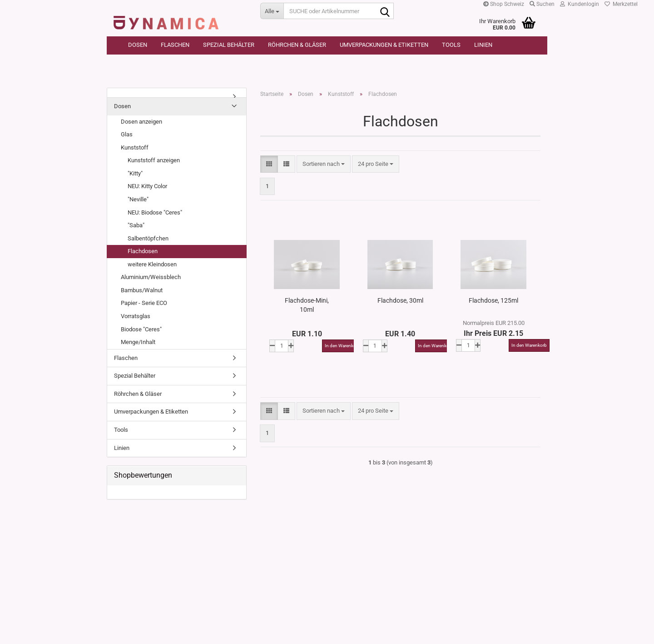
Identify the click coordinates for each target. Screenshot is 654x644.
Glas (127, 134)
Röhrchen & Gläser (297, 45)
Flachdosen (143, 251)
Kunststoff (135, 147)
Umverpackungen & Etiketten (384, 45)
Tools (451, 45)
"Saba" (136, 225)
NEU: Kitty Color (147, 186)
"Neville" (138, 199)
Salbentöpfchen (148, 238)
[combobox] (324, 164)
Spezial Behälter (229, 45)
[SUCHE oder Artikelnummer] (272, 11)
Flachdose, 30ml (400, 300)
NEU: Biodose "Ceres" (155, 212)
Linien (483, 45)
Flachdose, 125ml (493, 300)
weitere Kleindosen (152, 264)
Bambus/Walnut (142, 290)
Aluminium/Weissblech (151, 277)
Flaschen (175, 45)
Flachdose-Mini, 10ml (307, 305)
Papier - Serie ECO (144, 303)
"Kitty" (135, 173)
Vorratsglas (136, 316)
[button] (269, 164)
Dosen (138, 45)
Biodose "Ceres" (141, 329)
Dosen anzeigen (141, 122)
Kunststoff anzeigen (154, 160)
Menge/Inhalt (138, 342)
